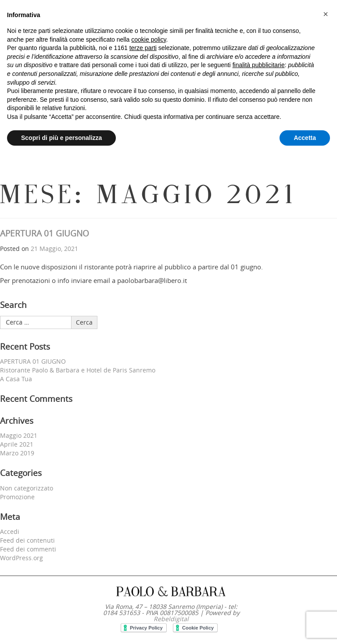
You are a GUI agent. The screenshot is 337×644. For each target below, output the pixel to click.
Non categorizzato (27, 488)
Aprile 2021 (17, 444)
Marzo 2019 (17, 453)
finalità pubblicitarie (259, 65)
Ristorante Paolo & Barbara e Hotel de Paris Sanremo (78, 370)
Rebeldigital (171, 619)
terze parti (143, 48)
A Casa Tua (16, 379)
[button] (326, 14)
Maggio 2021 (19, 435)
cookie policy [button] (149, 39)
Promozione (17, 497)
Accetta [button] (305, 138)
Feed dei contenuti (27, 540)
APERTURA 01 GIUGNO (45, 233)
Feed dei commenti (28, 549)
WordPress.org (22, 558)
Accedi (10, 531)
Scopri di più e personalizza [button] (61, 138)
